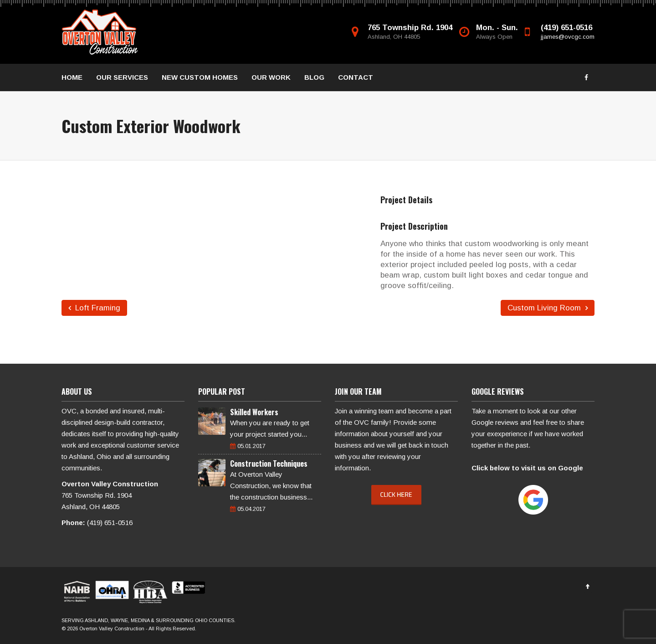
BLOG (314, 77)
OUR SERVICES (122, 77)
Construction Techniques (269, 464)
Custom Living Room (548, 308)
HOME (72, 77)
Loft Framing (94, 308)
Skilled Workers (254, 412)
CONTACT (356, 77)
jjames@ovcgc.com (568, 37)
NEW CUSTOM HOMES (200, 77)
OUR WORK (271, 77)
